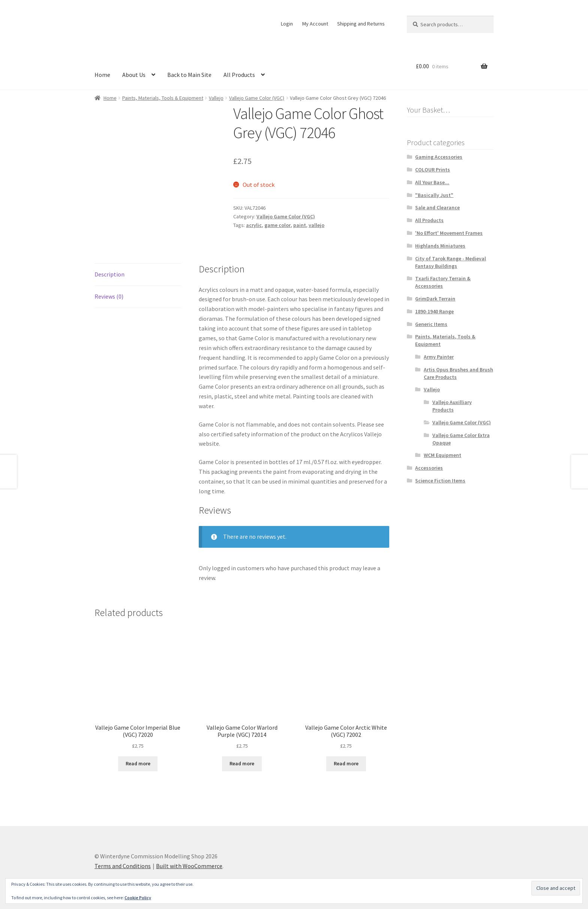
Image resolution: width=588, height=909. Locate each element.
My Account (315, 24)
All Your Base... (432, 182)
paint (300, 225)
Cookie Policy (138, 898)
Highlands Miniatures (440, 246)
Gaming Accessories (439, 157)
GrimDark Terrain (435, 299)
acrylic (254, 225)
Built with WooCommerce (189, 866)
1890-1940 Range (434, 311)
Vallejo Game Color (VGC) (257, 98)
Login (287, 24)
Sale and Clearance (437, 207)
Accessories (429, 468)
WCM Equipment (442, 455)
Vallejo (216, 98)
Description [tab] (109, 274)
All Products (239, 75)
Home (102, 75)
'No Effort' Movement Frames (449, 233)
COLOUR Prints (433, 170)
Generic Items (431, 324)
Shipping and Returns (361, 24)
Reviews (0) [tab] (109, 296)
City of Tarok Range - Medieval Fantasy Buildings (451, 262)
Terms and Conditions (123, 866)
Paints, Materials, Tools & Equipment (163, 98)
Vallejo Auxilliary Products (452, 406)
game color (277, 225)
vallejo (316, 225)
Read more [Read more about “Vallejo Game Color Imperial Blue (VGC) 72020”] (138, 763)
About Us (134, 75)
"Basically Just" (434, 195)
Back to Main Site (189, 75)
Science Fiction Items (440, 481)
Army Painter (439, 357)
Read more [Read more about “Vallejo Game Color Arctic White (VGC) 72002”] (346, 763)
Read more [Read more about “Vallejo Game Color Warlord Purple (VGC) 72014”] (242, 763)
